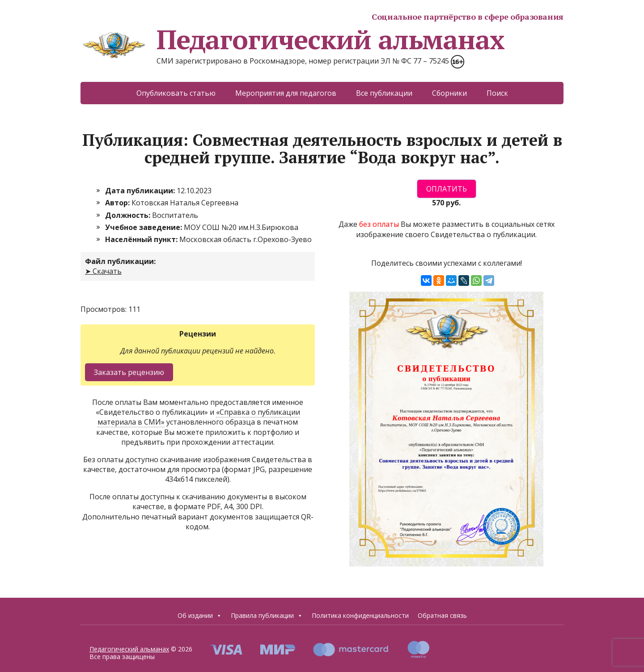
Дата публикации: (141, 191)
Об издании (200, 616)
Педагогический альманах (292, 39)
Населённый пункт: (142, 239)
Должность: (129, 215)
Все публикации (384, 93)
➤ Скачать (103, 271)
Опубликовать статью (176, 93)
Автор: (118, 203)
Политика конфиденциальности (360, 615)
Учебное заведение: (144, 227)
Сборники (449, 93)
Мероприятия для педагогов (286, 93)
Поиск (497, 93)
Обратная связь (442, 615)
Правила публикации (267, 616)
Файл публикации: (120, 261)
